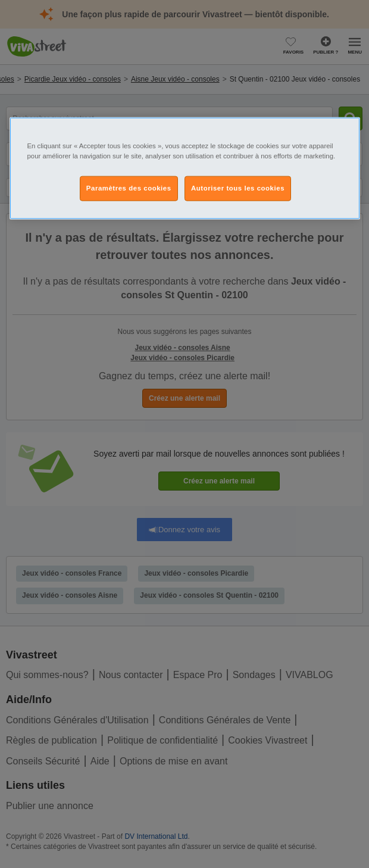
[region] (185, 168)
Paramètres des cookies (129, 188)
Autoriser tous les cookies (238, 188)
